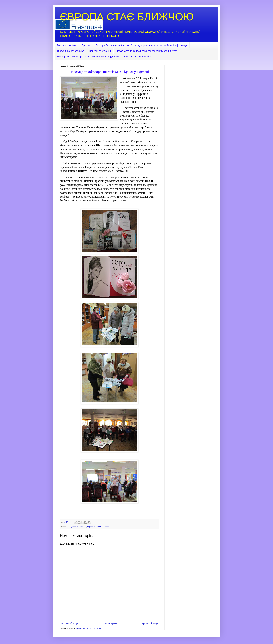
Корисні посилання (100, 51)
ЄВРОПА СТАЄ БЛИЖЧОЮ (127, 17)
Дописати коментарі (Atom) (89, 629)
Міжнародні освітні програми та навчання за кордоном (88, 57)
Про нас (86, 45)
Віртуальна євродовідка (71, 51)
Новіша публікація (70, 623)
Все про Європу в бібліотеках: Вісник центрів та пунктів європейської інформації (141, 45)
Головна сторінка (67, 45)
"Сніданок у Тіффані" (77, 527)
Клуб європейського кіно (138, 57)
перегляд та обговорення (98, 527)
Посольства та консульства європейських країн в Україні (148, 51)
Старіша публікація (149, 623)
